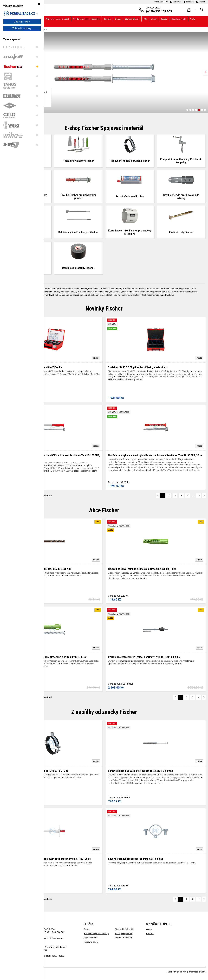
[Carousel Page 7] (205, 110)
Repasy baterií (90, 938)
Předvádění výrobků (124, 929)
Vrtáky (154, 19)
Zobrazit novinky (22, 28)
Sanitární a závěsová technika (86, 19)
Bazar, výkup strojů (124, 933)
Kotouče (107, 19)
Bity (145, 19)
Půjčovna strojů (91, 942)
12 (199, 495)
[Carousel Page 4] (196, 110)
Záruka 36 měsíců (123, 938)
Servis (87, 929)
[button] (192, 10)
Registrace (176, 2)
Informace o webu (197, 972)
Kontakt (200, 2)
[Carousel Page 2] (190, 110)
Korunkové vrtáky (179, 19)
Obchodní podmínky (177, 972)
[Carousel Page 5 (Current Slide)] (199, 110)
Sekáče (164, 19)
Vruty (193, 19)
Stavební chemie (132, 19)
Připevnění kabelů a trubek (58, 19)
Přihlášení (189, 2)
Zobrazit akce (22, 22)
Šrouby (118, 19)
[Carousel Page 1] (187, 110)
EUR (166, 2)
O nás (149, 929)
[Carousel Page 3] (193, 110)
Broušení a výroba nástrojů (96, 933)
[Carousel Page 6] (202, 110)
